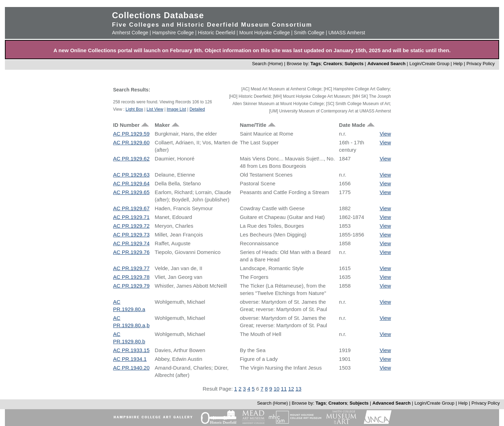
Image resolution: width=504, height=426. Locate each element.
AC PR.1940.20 (131, 368)
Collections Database (158, 15)
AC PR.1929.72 (131, 226)
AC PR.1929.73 (131, 235)
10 (277, 389)
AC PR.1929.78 (131, 277)
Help (458, 64)
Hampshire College (173, 33)
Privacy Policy (481, 64)
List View (155, 109)
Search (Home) (267, 64)
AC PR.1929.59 (131, 134)
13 (298, 389)
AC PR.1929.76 (131, 252)
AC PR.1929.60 (131, 142)
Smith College (309, 33)
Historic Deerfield (216, 33)
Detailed (197, 109)
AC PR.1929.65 (131, 192)
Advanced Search (387, 64)
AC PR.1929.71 (131, 217)
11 (284, 389)
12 (291, 389)
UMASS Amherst (347, 33)
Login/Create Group (430, 64)
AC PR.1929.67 (131, 208)
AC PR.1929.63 (131, 175)
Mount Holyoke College (264, 33)
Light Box (134, 109)
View (385, 134)
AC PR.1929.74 (131, 243)
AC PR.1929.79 (131, 286)
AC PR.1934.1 (130, 359)
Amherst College (130, 33)
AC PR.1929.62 (131, 159)
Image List (176, 109)
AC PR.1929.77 (131, 268)
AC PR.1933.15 (131, 350)
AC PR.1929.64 (131, 183)
